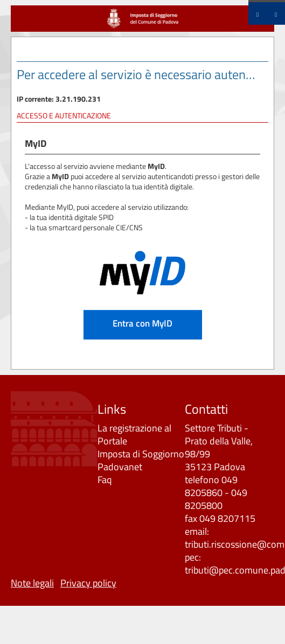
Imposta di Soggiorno (141, 454)
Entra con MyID (142, 323)
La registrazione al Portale (134, 434)
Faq (105, 480)
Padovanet (120, 467)
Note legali (32, 583)
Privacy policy (88, 583)
